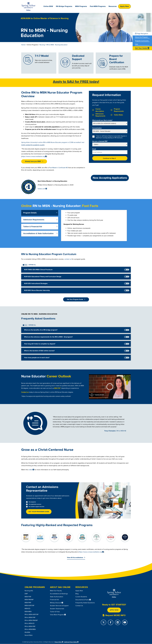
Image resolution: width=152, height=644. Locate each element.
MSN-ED (27, 609)
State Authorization (57, 597)
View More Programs (57, 615)
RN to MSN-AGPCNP (32, 614)
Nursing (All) (29, 591)
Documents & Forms (82, 600)
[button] (34, 161)
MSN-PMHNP (29, 600)
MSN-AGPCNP (29, 606)
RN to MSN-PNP (30, 626)
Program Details (30, 213)
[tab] (40, 213)
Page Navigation (143, 34)
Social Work (29, 635)
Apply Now (124, 6)
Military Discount (56, 603)
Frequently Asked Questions (85, 603)
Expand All (32, 265)
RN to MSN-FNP (30, 617)
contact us (68, 259)
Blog (77, 594)
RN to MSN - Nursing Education (57, 45)
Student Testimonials (57, 609)
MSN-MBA (28, 612)
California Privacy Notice (71, 642)
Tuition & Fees (55, 612)
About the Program (141, 37)
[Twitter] (103, 622)
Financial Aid (54, 600)
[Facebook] (111, 622)
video (30, 470)
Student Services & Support (59, 606)
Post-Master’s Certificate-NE (58, 168)
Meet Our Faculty (56, 591)
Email (94, 149)
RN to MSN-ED (30, 623)
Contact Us (79, 606)
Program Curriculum (142, 41)
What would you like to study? (102, 120)
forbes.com (41, 189)
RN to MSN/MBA (30, 629)
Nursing (42, 45)
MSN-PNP (28, 603)
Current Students (81, 597)
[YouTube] (125, 622)
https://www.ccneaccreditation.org (33, 156)
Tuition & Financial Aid (33, 227)
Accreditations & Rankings (59, 594)
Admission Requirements (34, 220)
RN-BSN (27, 632)
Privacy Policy (58, 642)
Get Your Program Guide (39, 512)
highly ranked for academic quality (33, 145)
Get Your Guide (141, 48)
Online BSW (48, 6)
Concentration (97, 128)
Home (23, 45)
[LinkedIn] (118, 622)
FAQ (136, 44)
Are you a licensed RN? (100, 141)
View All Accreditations (75, 558)
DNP (26, 594)
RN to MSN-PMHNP (31, 620)
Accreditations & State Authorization (38, 233)
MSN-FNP (28, 597)
